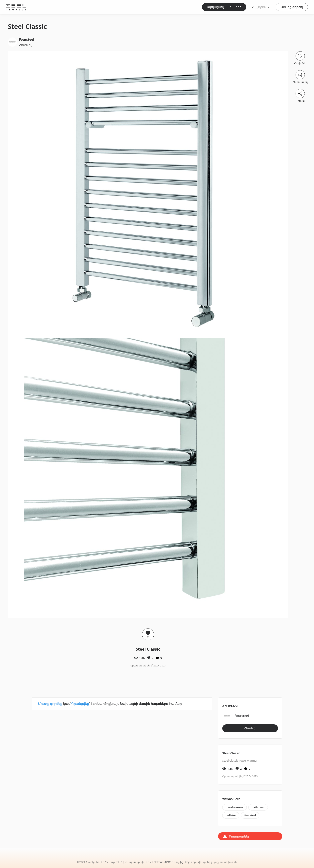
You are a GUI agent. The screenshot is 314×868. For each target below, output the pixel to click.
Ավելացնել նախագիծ (224, 7)
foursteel (250, 815)
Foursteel (27, 39)
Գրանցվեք (80, 704)
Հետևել (25, 45)
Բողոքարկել (239, 836)
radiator (231, 815)
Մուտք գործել (292, 7)
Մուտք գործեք (50, 704)
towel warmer (234, 807)
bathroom (258, 807)
